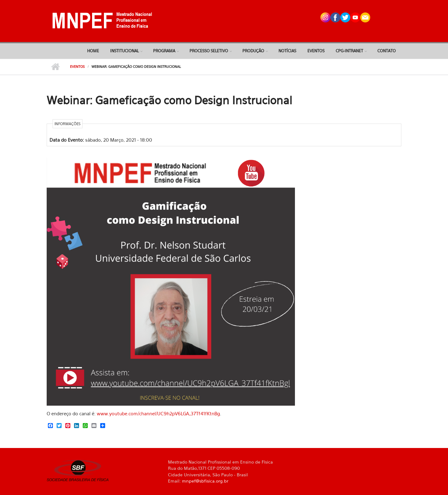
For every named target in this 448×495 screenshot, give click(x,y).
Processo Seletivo (209, 51)
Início (55, 67)
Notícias (287, 51)
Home (93, 51)
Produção (253, 51)
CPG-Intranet (349, 51)
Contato (387, 51)
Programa (164, 51)
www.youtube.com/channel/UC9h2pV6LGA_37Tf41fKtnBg (158, 413)
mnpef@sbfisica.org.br (205, 481)
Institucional (124, 51)
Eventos (316, 51)
